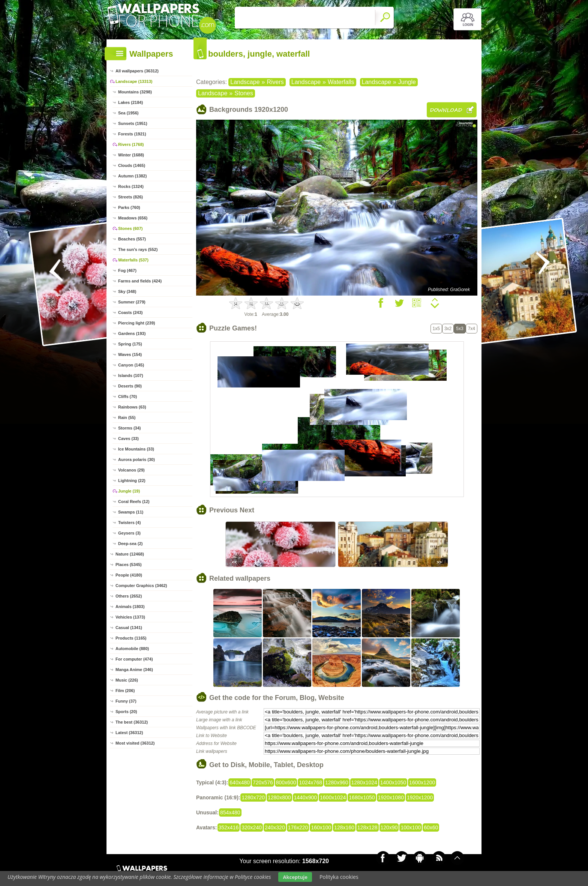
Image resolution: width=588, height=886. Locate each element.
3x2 (448, 329)
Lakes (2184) (130, 102)
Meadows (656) (133, 218)
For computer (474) (134, 659)
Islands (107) (131, 375)
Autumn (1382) (132, 176)
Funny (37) (126, 701)
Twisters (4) (129, 523)
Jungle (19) (129, 491)
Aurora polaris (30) (136, 460)
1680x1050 (362, 797)
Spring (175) (130, 344)
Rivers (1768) (131, 144)
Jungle (407, 82)
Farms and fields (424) (140, 281)
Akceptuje (295, 877)
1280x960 (337, 782)
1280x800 (279, 797)
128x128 (367, 827)
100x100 (411, 827)
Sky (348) (127, 291)
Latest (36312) (129, 733)
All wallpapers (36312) (137, 71)
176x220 (298, 827)
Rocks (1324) (131, 186)
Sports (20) (126, 712)
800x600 (286, 782)
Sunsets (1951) (133, 123)
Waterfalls (341, 82)
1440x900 (306, 797)
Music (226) (127, 680)
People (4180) (129, 575)
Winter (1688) (131, 155)
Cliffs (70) (127, 396)
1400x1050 (393, 782)
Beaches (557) (132, 239)
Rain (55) (127, 417)
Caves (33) (128, 438)
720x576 (263, 782)
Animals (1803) (130, 607)
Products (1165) (131, 638)
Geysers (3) (129, 533)
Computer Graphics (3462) (141, 586)
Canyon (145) (131, 365)
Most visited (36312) (135, 743)
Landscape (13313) (134, 81)
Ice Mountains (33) (136, 449)
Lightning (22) (132, 481)
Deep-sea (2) (130, 544)
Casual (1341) (129, 628)
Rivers (275, 82)
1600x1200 (422, 782)
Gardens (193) (132, 333)
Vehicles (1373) (130, 617)
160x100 (321, 827)
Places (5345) (129, 565)
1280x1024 (364, 782)
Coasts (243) (130, 312)
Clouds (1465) (132, 165)
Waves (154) (130, 354)
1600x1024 (333, 797)
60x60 (431, 827)
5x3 (460, 329)
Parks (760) (129, 207)
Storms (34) (130, 428)
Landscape (245, 82)
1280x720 (253, 797)
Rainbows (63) (132, 407)
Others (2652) (129, 596)
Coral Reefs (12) (134, 502)
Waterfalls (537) (133, 260)
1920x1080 (391, 797)
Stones (244, 93)
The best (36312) (132, 722)
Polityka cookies (339, 877)
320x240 (252, 827)
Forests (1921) (132, 134)
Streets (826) (130, 197)
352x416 (229, 827)
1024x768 (310, 782)
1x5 (436, 329)
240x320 (275, 827)
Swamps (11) (131, 512)
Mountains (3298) (135, 92)
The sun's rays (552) (138, 249)
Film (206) (125, 691)
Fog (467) (127, 270)
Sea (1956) (128, 113)
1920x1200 (420, 797)
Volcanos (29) (131, 470)
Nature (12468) (130, 554)
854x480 (230, 812)
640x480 (240, 782)
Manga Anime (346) (134, 670)
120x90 (389, 827)
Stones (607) (130, 228)
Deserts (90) (130, 386)
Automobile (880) (132, 649)
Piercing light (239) (136, 323)
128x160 (344, 827)
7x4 (472, 329)
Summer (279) (132, 302)
